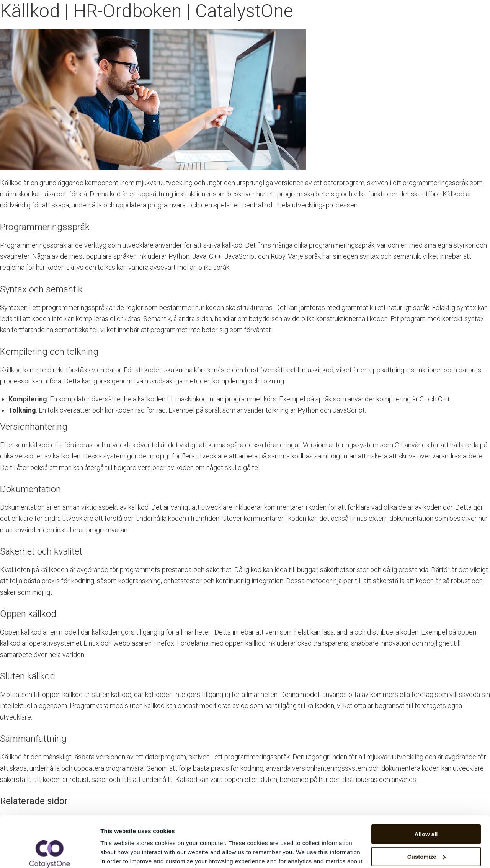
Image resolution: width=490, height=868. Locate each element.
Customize (426, 808)
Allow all (426, 786)
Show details (118, 853)
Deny (426, 831)
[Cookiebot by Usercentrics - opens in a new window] (50, 853)
